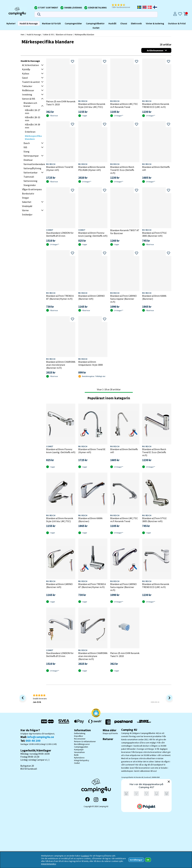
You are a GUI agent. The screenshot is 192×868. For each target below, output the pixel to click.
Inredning (27, 94)
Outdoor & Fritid (177, 23)
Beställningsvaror (82, 744)
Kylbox (26, 73)
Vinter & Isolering (155, 23)
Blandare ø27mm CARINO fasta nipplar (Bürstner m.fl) (123, 299)
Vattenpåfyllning (32, 168)
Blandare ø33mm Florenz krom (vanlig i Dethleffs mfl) (93, 234)
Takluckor (27, 86)
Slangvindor (30, 185)
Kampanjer (79, 750)
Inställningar (136, 860)
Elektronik (136, 23)
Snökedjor (27, 214)
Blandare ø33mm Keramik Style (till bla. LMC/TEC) (92, 105)
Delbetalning (80, 733)
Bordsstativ (28, 193)
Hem (23, 34)
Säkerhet (27, 202)
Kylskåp (26, 69)
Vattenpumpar (31, 156)
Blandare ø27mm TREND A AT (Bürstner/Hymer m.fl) (60, 297)
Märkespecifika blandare (84, 34)
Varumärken (79, 752)
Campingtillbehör (95, 23)
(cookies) (85, 856)
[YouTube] (105, 800)
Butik (76, 755)
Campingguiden (81, 747)
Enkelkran (30, 132)
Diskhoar (28, 160)
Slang (26, 151)
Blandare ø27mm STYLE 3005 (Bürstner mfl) (154, 234)
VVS (25, 147)
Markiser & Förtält (51, 23)
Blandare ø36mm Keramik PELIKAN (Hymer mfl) (92, 168)
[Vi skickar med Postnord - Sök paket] (123, 722)
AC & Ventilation (30, 65)
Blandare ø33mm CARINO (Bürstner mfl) (91, 297)
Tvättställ (29, 177)
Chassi (124, 23)
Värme (25, 210)
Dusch (27, 143)
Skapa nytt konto (110, 733)
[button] (123, 6)
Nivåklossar (28, 90)
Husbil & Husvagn (29, 23)
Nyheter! (11, 23)
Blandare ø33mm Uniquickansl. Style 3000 (91, 363)
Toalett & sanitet (31, 82)
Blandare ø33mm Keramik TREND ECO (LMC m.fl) (156, 105)
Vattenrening (30, 181)
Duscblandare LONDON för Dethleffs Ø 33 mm (60, 234)
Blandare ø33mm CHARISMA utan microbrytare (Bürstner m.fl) (61, 365)
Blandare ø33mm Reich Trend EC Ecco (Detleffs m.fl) (122, 170)
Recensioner (80, 739)
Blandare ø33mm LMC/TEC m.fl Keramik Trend (124, 105)
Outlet (96, 28)
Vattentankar (31, 172)
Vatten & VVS (48, 34)
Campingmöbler (73, 23)
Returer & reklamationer (85, 741)
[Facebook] (87, 800)
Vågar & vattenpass (32, 189)
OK (148, 860)
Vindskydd (27, 206)
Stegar (25, 198)
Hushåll (112, 23)
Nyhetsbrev (79, 758)
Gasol (25, 78)
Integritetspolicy (82, 760)
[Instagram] (96, 800)
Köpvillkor (79, 736)
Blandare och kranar (64, 34)
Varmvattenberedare (34, 164)
